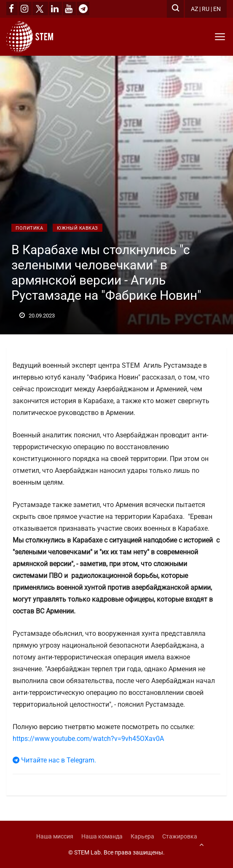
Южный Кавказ (78, 228)
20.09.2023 (37, 316)
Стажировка (180, 836)
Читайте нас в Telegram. (54, 760)
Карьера (142, 836)
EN (217, 9)
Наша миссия (55, 836)
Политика (29, 228)
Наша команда (102, 836)
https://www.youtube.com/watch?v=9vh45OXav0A (88, 739)
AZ (194, 9)
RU (206, 9)
